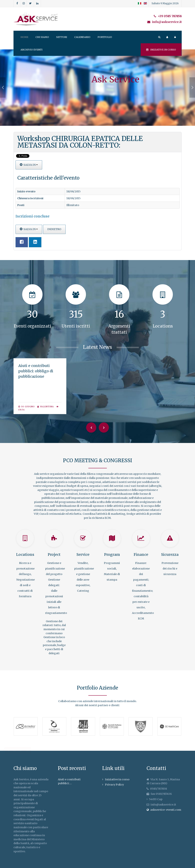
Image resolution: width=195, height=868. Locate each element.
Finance (141, 554)
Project (54, 554)
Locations (25, 554)
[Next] (104, 428)
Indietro (54, 229)
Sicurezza (170, 554)
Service (83, 554)
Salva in (29, 165)
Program (112, 554)
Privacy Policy (114, 785)
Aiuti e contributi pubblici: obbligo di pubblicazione (36, 371)
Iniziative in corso (161, 50)
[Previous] (91, 428)
